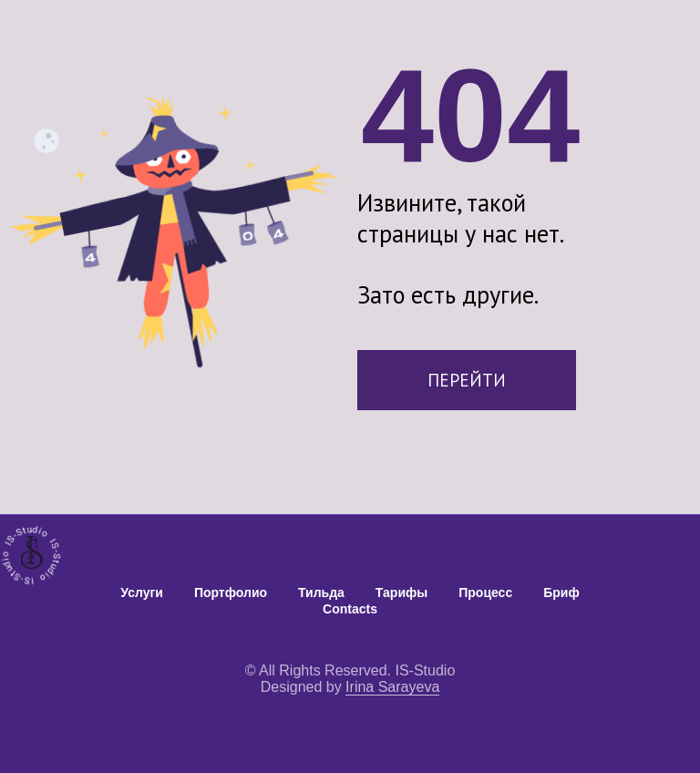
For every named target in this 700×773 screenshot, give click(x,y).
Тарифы (401, 593)
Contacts (350, 609)
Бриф (561, 593)
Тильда (321, 593)
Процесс (485, 593)
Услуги (142, 593)
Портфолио (231, 593)
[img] (33, 552)
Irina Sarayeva (392, 687)
